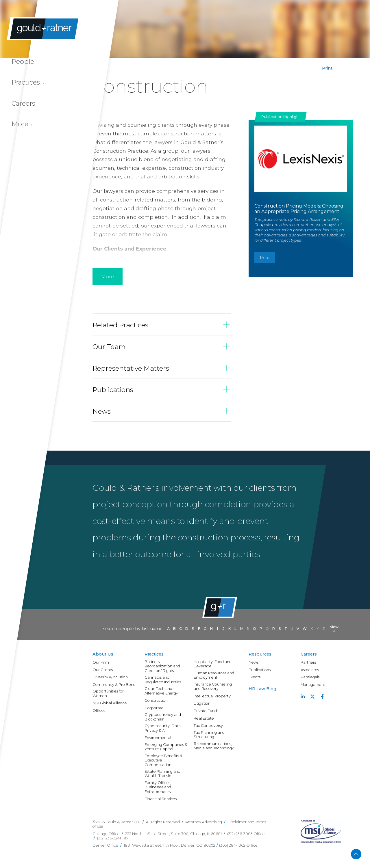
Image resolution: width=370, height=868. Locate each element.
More (265, 258)
